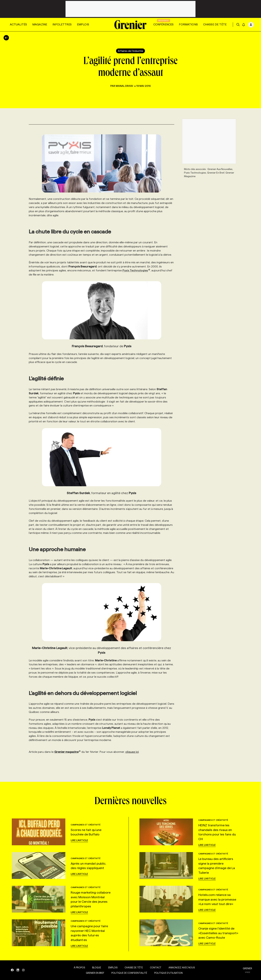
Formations (188, 24)
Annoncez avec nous (181, 967)
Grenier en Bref (94, 973)
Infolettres (62, 24)
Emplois (83, 24)
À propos (79, 967)
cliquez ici (132, 752)
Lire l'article (79, 840)
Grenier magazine (67, 752)
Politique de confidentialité (129, 973)
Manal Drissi (125, 86)
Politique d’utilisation (168, 973)
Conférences (164, 24)
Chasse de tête (215, 24)
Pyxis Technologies (136, 270)
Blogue (96, 967)
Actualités (18, 24)
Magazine (40, 24)
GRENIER (247, 968)
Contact (155, 967)
